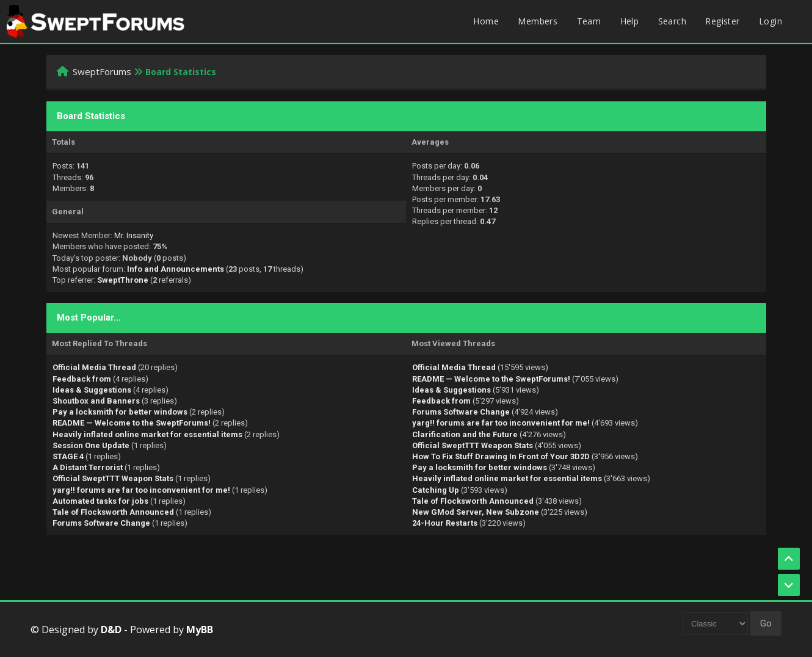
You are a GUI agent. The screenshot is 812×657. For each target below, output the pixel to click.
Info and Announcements (176, 269)
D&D (111, 630)
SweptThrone (123, 280)
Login (770, 21)
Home (486, 21)
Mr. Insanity (134, 235)
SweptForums (102, 71)
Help (630, 21)
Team (589, 21)
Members (538, 21)
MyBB (200, 630)
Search (672, 21)
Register (722, 21)
